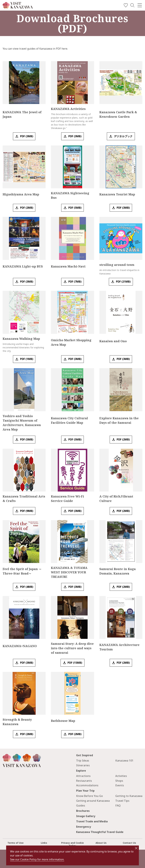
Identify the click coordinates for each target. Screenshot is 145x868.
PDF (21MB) (123, 282)
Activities (121, 776)
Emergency (84, 827)
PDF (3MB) (27, 136)
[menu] (140, 5)
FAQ (118, 806)
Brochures (83, 811)
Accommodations (87, 785)
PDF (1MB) (27, 359)
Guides (81, 806)
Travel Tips (122, 801)
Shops (119, 781)
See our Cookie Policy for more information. (37, 859)
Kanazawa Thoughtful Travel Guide (100, 832)
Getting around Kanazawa (93, 801)
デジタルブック (123, 136)
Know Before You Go (90, 796)
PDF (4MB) (27, 587)
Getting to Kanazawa (129, 796)
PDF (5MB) (75, 208)
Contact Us (129, 843)
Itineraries (83, 765)
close (136, 848)
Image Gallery (86, 816)
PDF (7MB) (75, 282)
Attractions (83, 776)
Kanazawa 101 (124, 761)
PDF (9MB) (27, 511)
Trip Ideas (83, 761)
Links (44, 843)
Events (120, 785)
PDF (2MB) (27, 208)
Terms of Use (16, 843)
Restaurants (84, 781)
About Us (101, 843)
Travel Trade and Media (92, 821)
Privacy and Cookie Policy (72, 844)
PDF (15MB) (75, 663)
